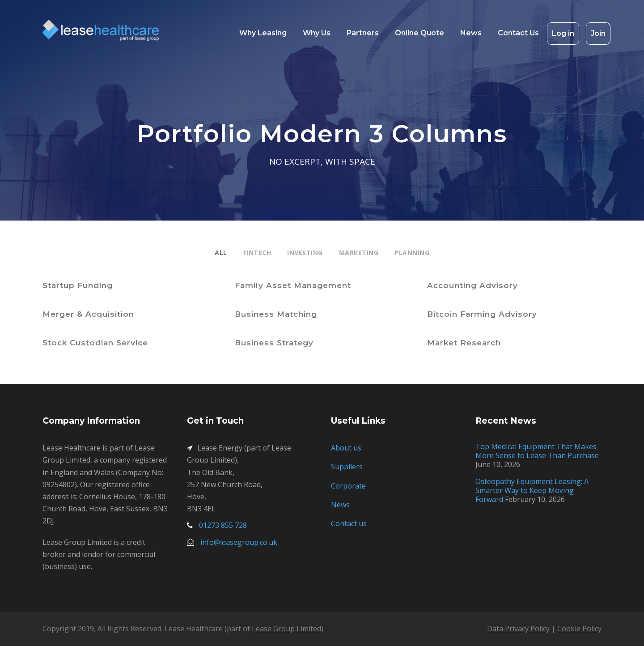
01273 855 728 (223, 525)
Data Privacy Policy (518, 629)
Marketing (359, 253)
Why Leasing (263, 33)
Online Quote (419, 33)
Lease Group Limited (286, 629)
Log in (563, 33)
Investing (305, 253)
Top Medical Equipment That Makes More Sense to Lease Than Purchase (537, 451)
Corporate (348, 486)
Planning (412, 253)
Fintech (257, 253)
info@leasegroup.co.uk (239, 542)
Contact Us (518, 33)
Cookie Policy (579, 629)
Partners (363, 33)
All (221, 253)
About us (346, 448)
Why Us (317, 33)
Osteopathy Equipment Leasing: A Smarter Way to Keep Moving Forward (532, 490)
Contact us (349, 523)
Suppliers (347, 467)
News (471, 33)
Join (598, 33)
